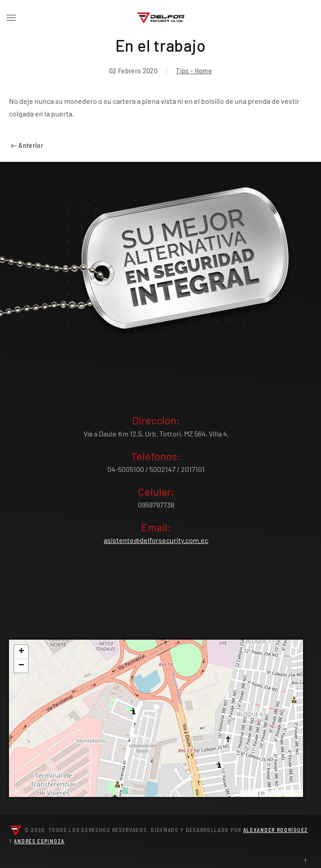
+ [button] (21, 652)
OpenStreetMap (283, 793)
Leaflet (249, 793)
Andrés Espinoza (39, 841)
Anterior (27, 145)
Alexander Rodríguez (276, 830)
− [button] (21, 666)
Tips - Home (194, 70)
